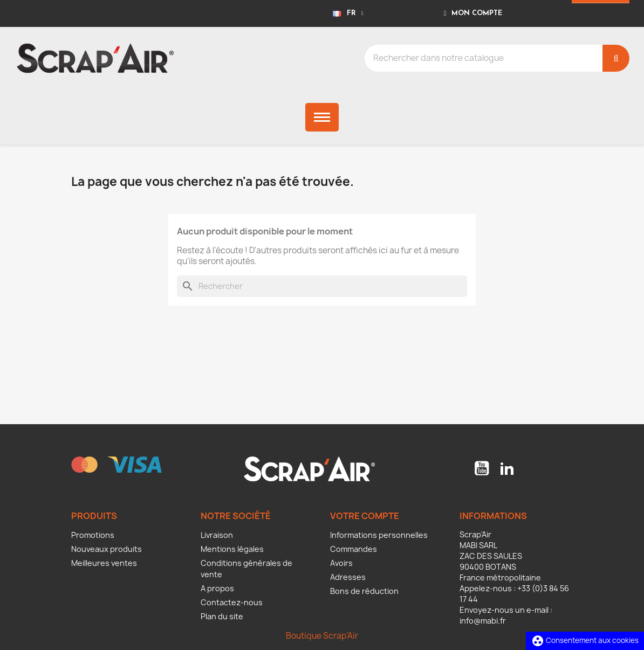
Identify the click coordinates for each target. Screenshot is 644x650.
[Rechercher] (322, 286)
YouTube (482, 468)
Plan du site (222, 616)
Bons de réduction (364, 591)
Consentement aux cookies (585, 640)
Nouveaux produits (107, 549)
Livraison (217, 535)
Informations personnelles (379, 535)
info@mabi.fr (483, 621)
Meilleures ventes (104, 563)
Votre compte (365, 516)
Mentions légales (232, 549)
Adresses (348, 577)
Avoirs (341, 563)
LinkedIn (507, 468)
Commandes (354, 549)
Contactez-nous (232, 602)
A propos (217, 588)
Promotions (93, 535)
